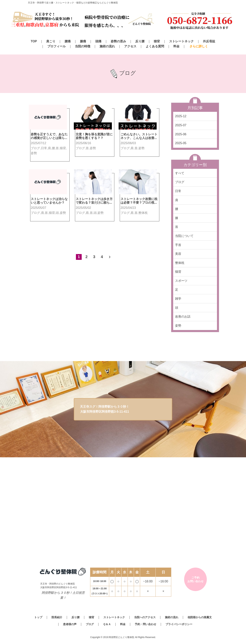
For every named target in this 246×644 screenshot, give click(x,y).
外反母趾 (209, 41)
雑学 (178, 299)
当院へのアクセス (145, 617)
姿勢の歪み (118, 41)
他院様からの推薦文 (200, 617)
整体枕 (180, 263)
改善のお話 (183, 317)
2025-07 (181, 125)
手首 (178, 245)
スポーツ (181, 281)
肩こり (51, 41)
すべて (180, 173)
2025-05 (181, 143)
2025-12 (181, 116)
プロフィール (57, 46)
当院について (184, 236)
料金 (176, 46)
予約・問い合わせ (145, 624)
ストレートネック (181, 41)
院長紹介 (57, 617)
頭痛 (98, 41)
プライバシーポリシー (179, 624)
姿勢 (178, 326)
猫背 (157, 41)
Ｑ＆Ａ (107, 624)
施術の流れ (107, 46)
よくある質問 (155, 46)
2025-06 (181, 134)
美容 (178, 254)
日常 (178, 191)
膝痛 (83, 41)
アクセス (130, 46)
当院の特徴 (83, 46)
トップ (38, 617)
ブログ (180, 182)
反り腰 (140, 41)
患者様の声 (70, 624)
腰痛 (68, 41)
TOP (34, 41)
